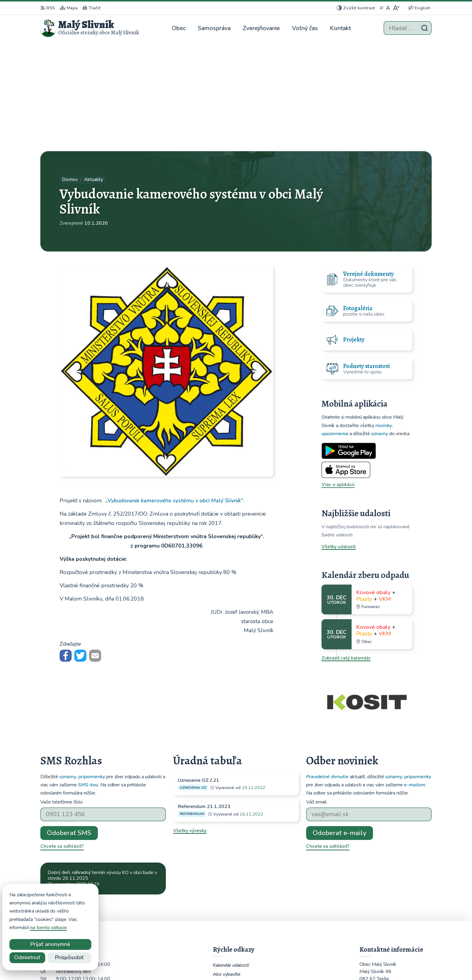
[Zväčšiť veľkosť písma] (396, 8)
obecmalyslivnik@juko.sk (387, 920)
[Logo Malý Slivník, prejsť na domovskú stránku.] (90, 28)
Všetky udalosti (339, 437)
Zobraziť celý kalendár (346, 548)
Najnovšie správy (77, 789)
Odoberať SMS (69, 723)
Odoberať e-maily (340, 723)
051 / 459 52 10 (378, 913)
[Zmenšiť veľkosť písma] (382, 8)
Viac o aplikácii (338, 375)
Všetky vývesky (190, 721)
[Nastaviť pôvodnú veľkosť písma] (388, 8)
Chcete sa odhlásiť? (62, 737)
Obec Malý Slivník (335, 963)
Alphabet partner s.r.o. (251, 963)
